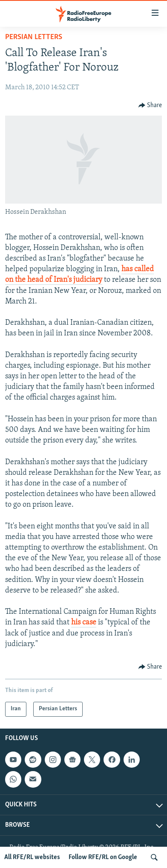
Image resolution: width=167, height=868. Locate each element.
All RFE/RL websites (32, 857)
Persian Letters (34, 37)
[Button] (150, 105)
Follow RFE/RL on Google (103, 857)
